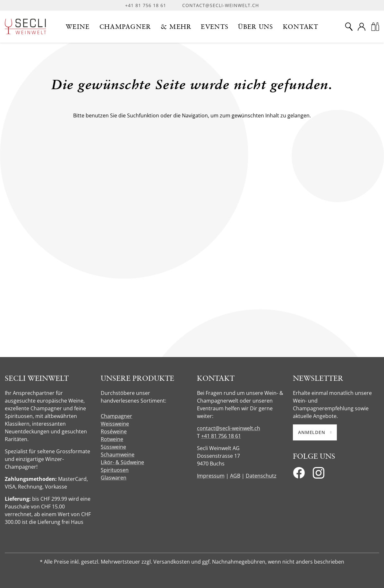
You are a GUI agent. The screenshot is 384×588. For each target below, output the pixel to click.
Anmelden (315, 432)
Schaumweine (118, 455)
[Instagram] (319, 475)
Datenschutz (261, 476)
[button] (78, 27)
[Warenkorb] (375, 27)
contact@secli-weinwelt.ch (221, 5)
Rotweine (112, 439)
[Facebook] (299, 475)
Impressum (211, 476)
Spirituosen (115, 470)
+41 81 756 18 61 (146, 5)
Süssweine (113, 447)
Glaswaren (114, 478)
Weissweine (115, 424)
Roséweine (114, 431)
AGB (235, 476)
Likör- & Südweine (122, 462)
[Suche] (349, 27)
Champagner (116, 416)
